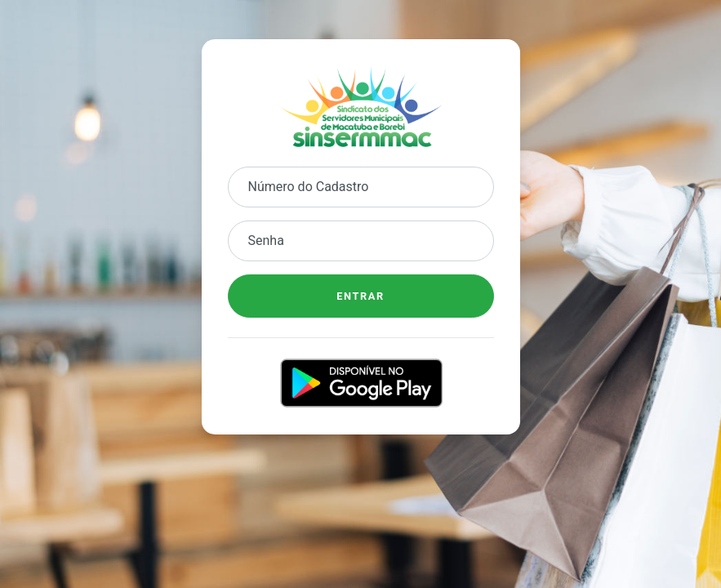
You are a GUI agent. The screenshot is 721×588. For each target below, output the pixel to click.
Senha (266, 241)
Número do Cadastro (309, 187)
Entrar (360, 296)
